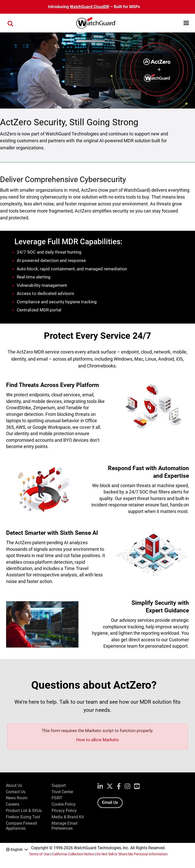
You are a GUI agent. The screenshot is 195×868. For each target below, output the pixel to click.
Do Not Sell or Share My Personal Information (132, 854)
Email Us (110, 802)
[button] (186, 23)
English (17, 849)
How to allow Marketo (97, 740)
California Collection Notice (73, 854)
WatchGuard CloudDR (89, 7)
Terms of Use (39, 854)
